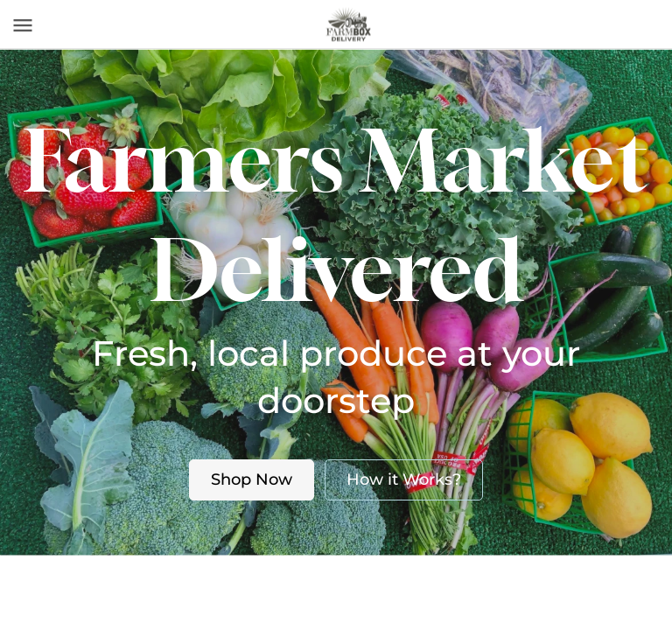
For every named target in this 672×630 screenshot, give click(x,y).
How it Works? (404, 479)
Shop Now (252, 479)
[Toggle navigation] (23, 25)
